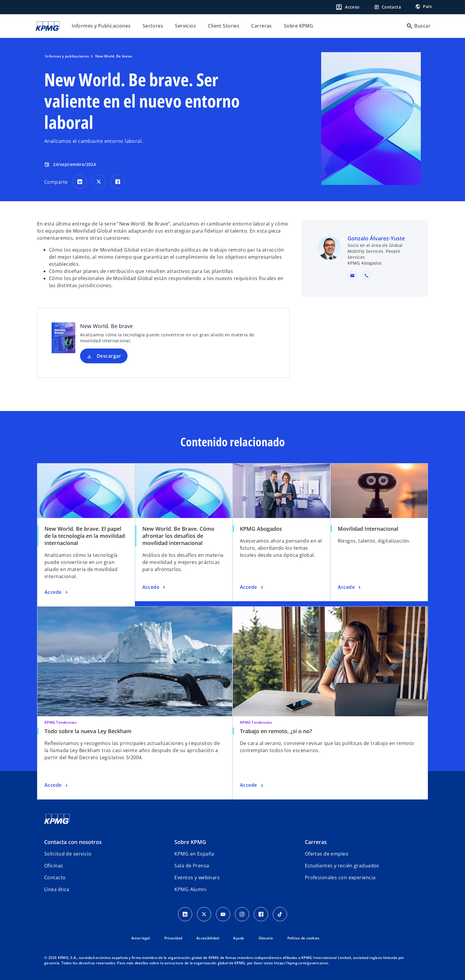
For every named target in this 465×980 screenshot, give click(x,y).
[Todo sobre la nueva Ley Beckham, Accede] (57, 785)
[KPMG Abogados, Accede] (252, 587)
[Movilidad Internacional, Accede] (350, 587)
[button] (352, 276)
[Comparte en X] (99, 182)
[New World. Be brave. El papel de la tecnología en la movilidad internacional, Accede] (57, 592)
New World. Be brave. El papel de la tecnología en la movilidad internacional (85, 536)
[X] (204, 914)
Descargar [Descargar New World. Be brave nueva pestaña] (109, 356)
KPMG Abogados (261, 529)
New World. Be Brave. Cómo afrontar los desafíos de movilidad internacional (178, 536)
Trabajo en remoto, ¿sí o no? (276, 731)
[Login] (348, 7)
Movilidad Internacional (368, 529)
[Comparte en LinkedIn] (80, 182)
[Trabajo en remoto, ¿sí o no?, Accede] (252, 785)
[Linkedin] (185, 914)
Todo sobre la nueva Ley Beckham (88, 731)
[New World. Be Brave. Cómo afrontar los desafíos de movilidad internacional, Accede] (155, 587)
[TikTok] (280, 914)
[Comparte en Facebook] (118, 182)
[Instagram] (242, 914)
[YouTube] (223, 914)
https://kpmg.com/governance (301, 963)
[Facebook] (261, 914)
